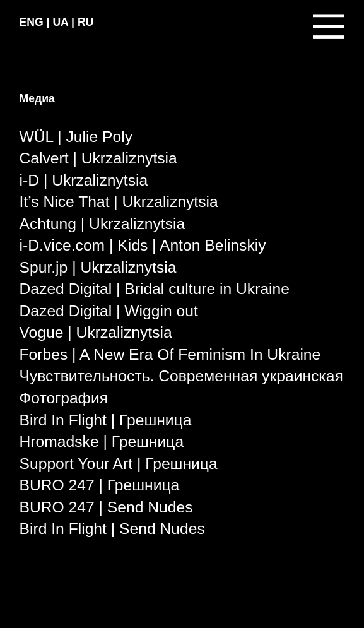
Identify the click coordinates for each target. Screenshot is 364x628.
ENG (32, 22)
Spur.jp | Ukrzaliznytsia (98, 267)
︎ (328, 26)
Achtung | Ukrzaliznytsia (103, 224)
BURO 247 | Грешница (100, 485)
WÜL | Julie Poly (76, 137)
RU (85, 22)
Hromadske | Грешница (102, 441)
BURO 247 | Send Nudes (106, 507)
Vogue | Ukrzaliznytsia (96, 332)
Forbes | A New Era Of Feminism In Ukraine (170, 354)
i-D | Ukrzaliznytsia (84, 180)
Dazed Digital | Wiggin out (109, 311)
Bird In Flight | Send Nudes (112, 529)
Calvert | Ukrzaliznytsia (98, 158)
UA (60, 22)
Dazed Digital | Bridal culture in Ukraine (155, 289)
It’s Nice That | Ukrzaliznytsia (119, 202)
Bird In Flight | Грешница (106, 420)
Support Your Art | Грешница (119, 464)
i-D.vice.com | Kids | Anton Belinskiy (143, 245)
